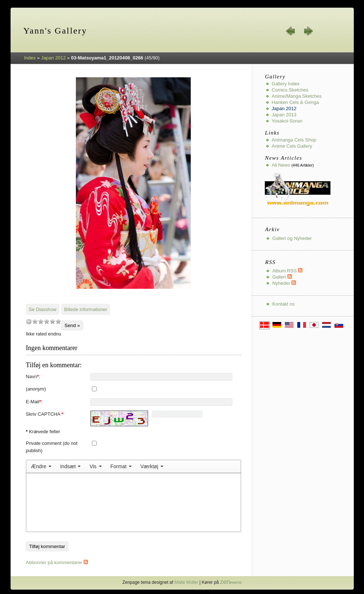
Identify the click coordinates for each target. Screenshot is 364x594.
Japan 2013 (284, 115)
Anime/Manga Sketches (297, 96)
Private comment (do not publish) (52, 447)
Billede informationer (86, 309)
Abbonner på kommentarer (57, 562)
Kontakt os (283, 304)
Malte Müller (186, 582)
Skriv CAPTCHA (45, 414)
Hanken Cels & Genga (295, 102)
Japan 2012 (53, 58)
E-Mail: (34, 402)
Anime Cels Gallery (292, 146)
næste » (308, 31)
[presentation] (41, 466)
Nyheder (284, 283)
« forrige (291, 31)
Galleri (282, 277)
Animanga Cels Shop (294, 140)
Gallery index (286, 84)
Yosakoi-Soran (287, 121)
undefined (29, 321)
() (36, 389)
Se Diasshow (43, 309)
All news (281, 165)
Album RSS (287, 271)
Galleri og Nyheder (292, 238)
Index (30, 58)
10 (58, 321)
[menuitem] (41, 466)
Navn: (33, 376)
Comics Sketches (290, 90)
